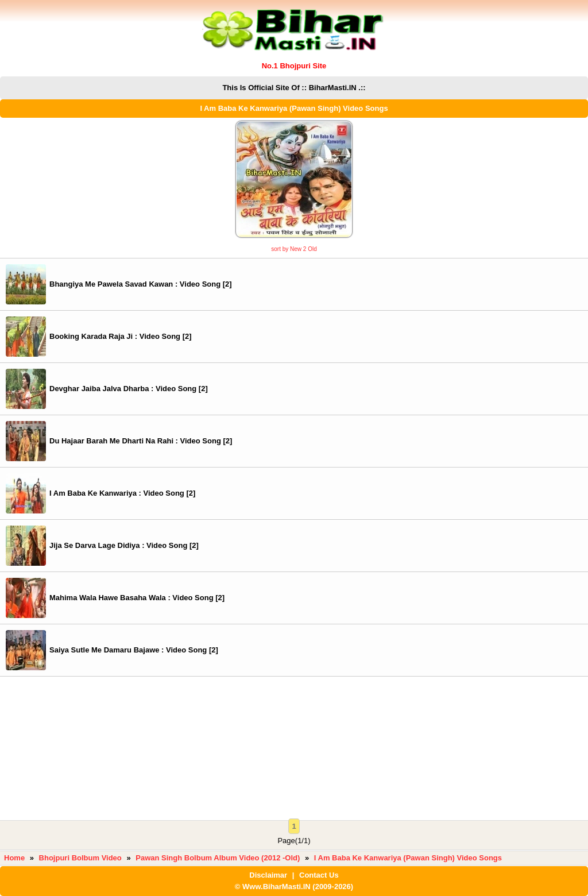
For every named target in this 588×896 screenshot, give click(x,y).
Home (14, 858)
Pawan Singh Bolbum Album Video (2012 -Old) (218, 858)
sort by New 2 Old (294, 249)
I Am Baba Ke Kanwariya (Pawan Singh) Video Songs (408, 858)
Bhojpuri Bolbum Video (80, 858)
